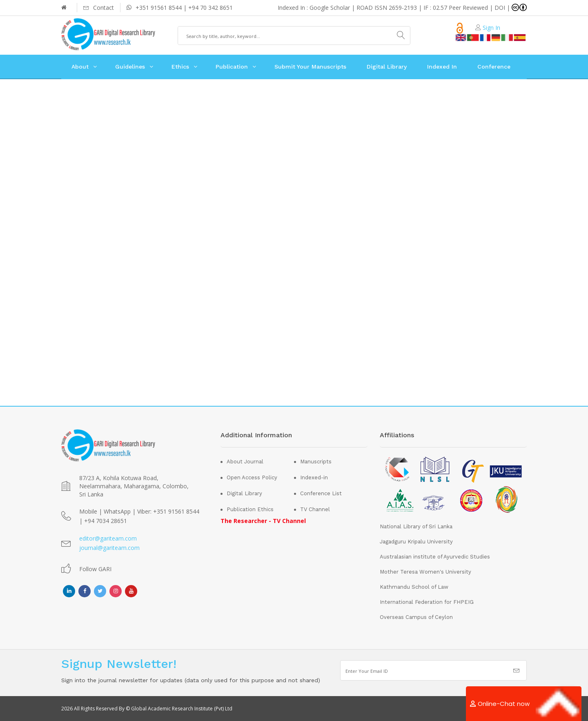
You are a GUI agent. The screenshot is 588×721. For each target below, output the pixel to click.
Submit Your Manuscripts (310, 67)
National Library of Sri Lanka (416, 526)
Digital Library (387, 67)
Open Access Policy (252, 477)
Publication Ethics (250, 509)
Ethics (180, 67)
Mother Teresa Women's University (425, 572)
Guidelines (130, 67)
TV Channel (315, 509)
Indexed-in (314, 477)
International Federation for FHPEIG (427, 602)
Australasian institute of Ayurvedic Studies (435, 557)
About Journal (245, 462)
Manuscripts (316, 462)
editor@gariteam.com (108, 538)
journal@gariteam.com (109, 548)
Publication (232, 67)
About (80, 67)
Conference (494, 67)
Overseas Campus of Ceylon (416, 617)
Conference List (321, 493)
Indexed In (442, 67)
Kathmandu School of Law (414, 587)
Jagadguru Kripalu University (416, 542)
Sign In (491, 28)
